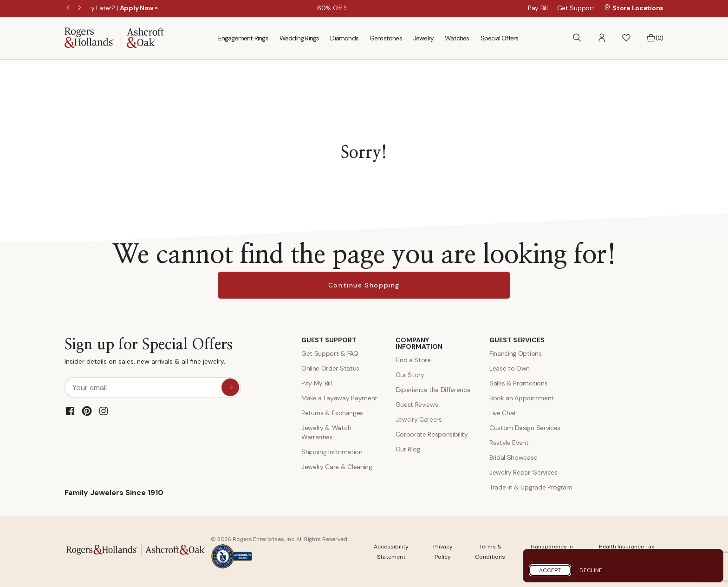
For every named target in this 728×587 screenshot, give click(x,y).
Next (80, 8)
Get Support (576, 8)
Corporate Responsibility (432, 434)
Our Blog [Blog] (408, 449)
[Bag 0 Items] (655, 38)
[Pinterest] (87, 411)
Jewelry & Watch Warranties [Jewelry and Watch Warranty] (326, 432)
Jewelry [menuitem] (423, 38)
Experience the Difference (433, 390)
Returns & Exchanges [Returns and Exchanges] (332, 413)
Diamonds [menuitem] (344, 38)
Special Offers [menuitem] (500, 38)
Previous (69, 8)
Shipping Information (332, 452)
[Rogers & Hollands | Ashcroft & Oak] (114, 37)
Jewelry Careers (419, 419)
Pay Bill (538, 8)
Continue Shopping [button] (364, 285)
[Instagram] (104, 411)
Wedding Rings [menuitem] (299, 38)
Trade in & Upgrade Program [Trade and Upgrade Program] (531, 487)
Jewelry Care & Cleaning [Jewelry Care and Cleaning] (337, 467)
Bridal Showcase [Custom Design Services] (513, 457)
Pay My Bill (316, 383)
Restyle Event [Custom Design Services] (509, 443)
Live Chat (503, 413)
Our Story (410, 375)
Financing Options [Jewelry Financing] (516, 353)
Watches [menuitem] (457, 38)
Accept (550, 570)
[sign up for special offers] (230, 387)
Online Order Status (330, 368)
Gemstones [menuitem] (386, 38)
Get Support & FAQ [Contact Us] (330, 353)
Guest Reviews (417, 404)
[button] (602, 38)
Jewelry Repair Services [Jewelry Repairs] (523, 472)
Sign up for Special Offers (149, 353)
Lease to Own (510, 368)
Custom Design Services (525, 428)
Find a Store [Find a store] (413, 360)
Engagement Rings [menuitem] (243, 38)
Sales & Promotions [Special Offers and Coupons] (518, 383)
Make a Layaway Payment (339, 398)
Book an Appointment (522, 398)
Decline (591, 570)
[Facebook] (70, 411)
